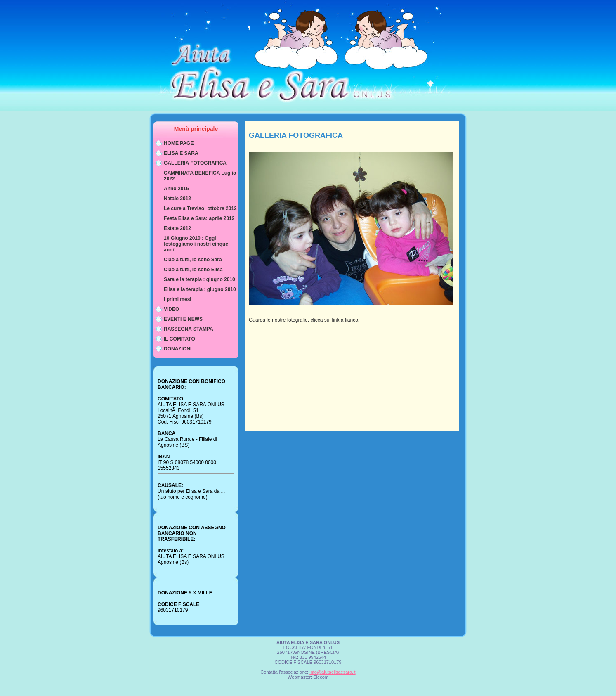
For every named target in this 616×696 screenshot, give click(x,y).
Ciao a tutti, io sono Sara (193, 260)
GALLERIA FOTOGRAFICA (195, 163)
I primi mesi (178, 299)
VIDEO (171, 309)
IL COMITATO (179, 339)
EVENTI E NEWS (183, 319)
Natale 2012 (177, 199)
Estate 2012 (177, 228)
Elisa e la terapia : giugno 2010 (200, 289)
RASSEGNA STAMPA (189, 329)
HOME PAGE (179, 143)
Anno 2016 (176, 189)
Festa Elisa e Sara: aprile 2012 (199, 218)
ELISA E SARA (181, 153)
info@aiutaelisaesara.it (332, 672)
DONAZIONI (178, 349)
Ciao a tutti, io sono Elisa (193, 270)
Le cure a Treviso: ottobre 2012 (200, 208)
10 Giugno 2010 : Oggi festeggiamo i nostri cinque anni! (196, 244)
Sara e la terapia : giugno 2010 (199, 279)
